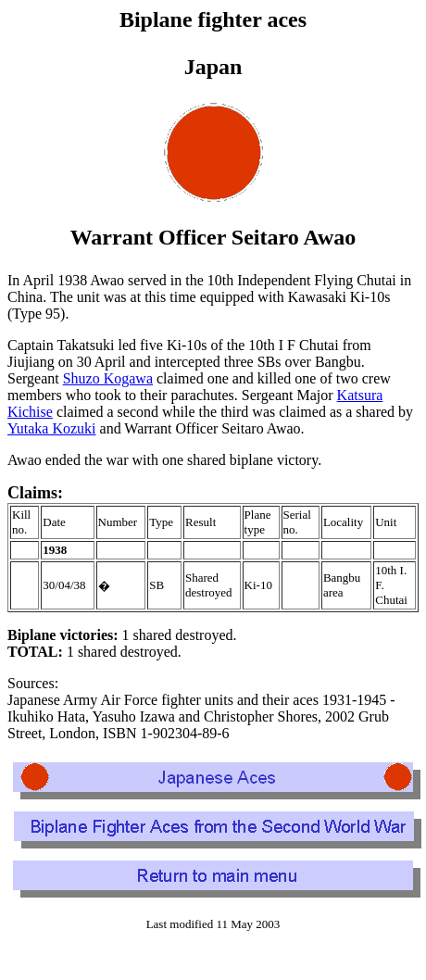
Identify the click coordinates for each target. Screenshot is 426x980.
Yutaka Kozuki (52, 428)
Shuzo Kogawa (108, 378)
